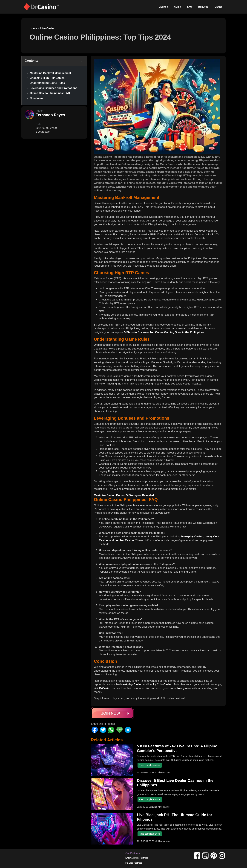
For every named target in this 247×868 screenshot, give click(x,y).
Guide (177, 7)
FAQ (190, 7)
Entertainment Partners (137, 858)
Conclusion (37, 98)
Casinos (163, 7)
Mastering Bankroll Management (50, 73)
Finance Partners (134, 863)
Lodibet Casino (124, 540)
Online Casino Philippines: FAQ (50, 93)
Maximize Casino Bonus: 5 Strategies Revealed (124, 495)
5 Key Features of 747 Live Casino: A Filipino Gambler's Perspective (177, 748)
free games (184, 688)
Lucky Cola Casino (160, 684)
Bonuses (203, 7)
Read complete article (150, 765)
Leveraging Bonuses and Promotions (53, 88)
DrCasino (105, 688)
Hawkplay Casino (192, 537)
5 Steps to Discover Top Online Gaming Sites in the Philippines (164, 332)
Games (218, 7)
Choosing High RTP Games (47, 78)
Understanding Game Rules (47, 83)
